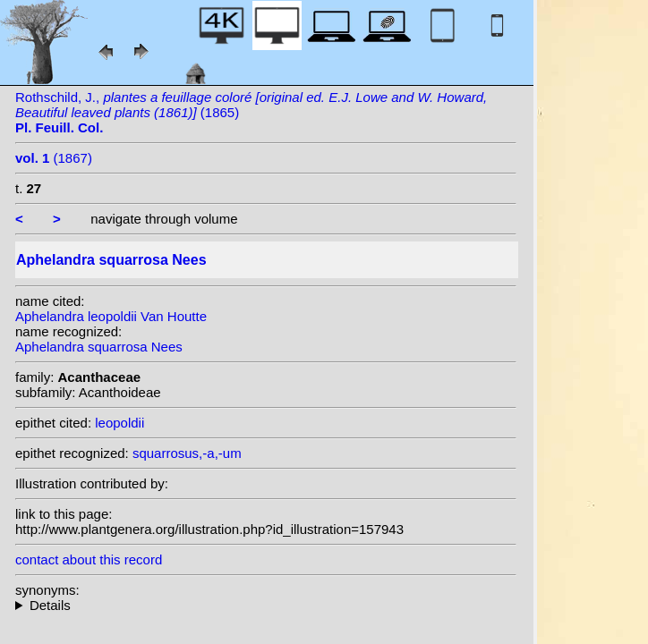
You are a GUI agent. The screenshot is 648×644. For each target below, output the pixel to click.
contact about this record (89, 559)
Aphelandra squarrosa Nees (99, 347)
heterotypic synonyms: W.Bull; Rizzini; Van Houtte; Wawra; (266, 605)
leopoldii (119, 423)
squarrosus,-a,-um (187, 453)
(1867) (54, 158)
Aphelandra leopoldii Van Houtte (111, 316)
